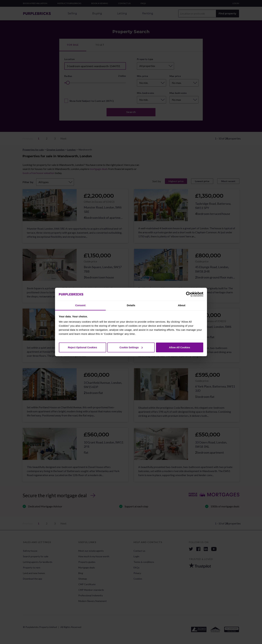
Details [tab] (131, 305)
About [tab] (182, 305)
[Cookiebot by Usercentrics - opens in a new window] (188, 294)
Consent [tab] (80, 305)
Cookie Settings (131, 347)
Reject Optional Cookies (82, 347)
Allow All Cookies (180, 347)
